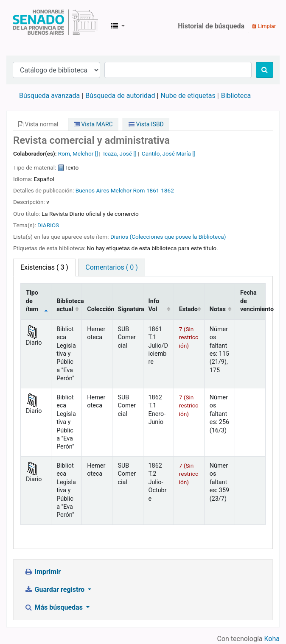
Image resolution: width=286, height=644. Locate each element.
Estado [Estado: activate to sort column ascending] (188, 309)
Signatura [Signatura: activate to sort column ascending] (130, 309)
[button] (118, 26)
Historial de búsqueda (211, 26)
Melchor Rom (128, 190)
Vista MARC (93, 124)
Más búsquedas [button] (54, 607)
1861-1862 (160, 190)
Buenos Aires (93, 190)
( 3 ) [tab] (44, 267)
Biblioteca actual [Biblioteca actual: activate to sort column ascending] (69, 305)
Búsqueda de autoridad (120, 96)
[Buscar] (265, 70)
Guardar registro (55, 590)
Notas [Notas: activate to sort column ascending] (218, 309)
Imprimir (42, 572)
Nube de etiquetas (188, 96)
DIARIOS (48, 225)
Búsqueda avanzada (49, 96)
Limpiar (264, 26)
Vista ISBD (146, 124)
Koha (272, 639)
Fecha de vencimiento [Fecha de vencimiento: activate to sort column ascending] (253, 301)
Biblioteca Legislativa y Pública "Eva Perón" (55, 26)
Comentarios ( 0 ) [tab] (111, 267)
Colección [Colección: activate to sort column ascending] (100, 309)
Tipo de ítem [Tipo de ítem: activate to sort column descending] (32, 301)
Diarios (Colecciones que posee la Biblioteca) (168, 237)
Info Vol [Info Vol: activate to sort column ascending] (154, 305)
